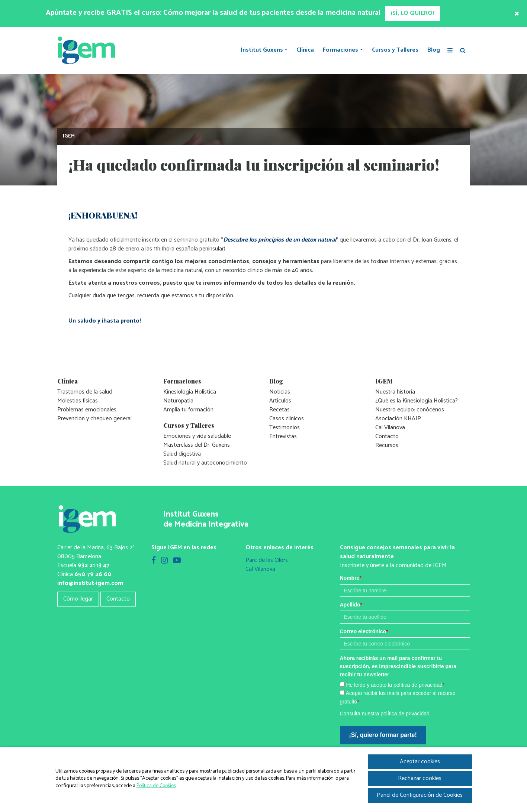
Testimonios (285, 428)
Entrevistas (283, 436)
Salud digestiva (182, 454)
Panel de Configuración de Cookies (420, 795)
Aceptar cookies (420, 762)
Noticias (280, 392)
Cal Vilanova (390, 428)
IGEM (69, 136)
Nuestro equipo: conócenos (410, 410)
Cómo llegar (78, 599)
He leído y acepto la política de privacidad (395, 685)
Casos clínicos (287, 419)
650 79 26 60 (93, 574)
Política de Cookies (156, 786)
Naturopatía (178, 401)
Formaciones (340, 50)
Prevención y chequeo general (94, 419)
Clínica (305, 50)
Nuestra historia (395, 392)
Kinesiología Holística (190, 392)
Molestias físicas (78, 401)
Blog (434, 50)
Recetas (279, 410)
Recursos (387, 445)
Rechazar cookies (420, 778)
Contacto (387, 436)
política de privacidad (405, 714)
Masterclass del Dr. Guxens (197, 445)
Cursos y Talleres (395, 50)
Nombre (351, 578)
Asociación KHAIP (398, 419)
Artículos (280, 401)
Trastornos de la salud (85, 392)
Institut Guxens (262, 50)
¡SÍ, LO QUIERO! (412, 13)
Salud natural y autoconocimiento (205, 463)
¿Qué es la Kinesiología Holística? (417, 401)
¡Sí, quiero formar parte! (383, 735)
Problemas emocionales (87, 410)
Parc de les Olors (267, 560)
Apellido (351, 605)
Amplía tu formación (188, 410)
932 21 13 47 (94, 565)
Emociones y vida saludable (197, 436)
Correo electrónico (364, 631)
